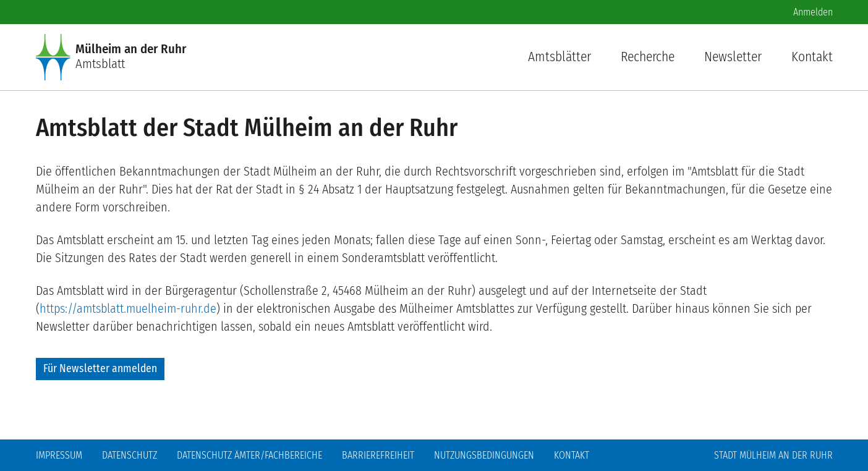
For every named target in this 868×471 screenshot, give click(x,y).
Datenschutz (130, 455)
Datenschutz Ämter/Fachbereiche (249, 455)
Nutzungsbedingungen (484, 455)
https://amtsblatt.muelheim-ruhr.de (128, 308)
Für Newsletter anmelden (100, 369)
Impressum (59, 455)
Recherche (648, 57)
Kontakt (812, 57)
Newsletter (733, 57)
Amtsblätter (560, 57)
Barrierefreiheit (378, 455)
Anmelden (813, 12)
